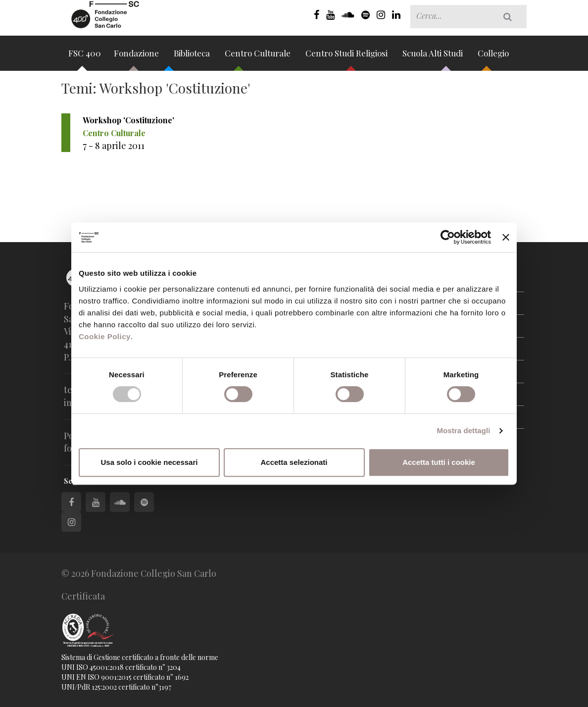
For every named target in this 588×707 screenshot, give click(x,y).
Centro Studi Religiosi (347, 56)
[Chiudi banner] (506, 237)
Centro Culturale (259, 56)
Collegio (493, 56)
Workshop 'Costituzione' (128, 120)
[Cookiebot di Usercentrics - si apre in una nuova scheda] (448, 237)
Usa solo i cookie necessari (149, 462)
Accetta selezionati (294, 462)
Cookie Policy (105, 336)
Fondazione (137, 56)
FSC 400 (85, 56)
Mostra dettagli (463, 430)
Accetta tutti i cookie (439, 462)
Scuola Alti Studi (434, 56)
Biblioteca (193, 56)
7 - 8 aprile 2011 (114, 146)
